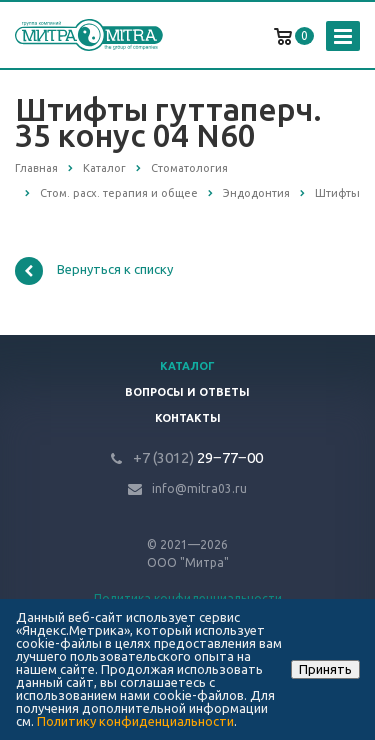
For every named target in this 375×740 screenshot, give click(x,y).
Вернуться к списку (94, 271)
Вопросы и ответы (187, 392)
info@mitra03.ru (199, 488)
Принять (325, 669)
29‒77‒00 (198, 457)
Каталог (187, 366)
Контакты (188, 418)
